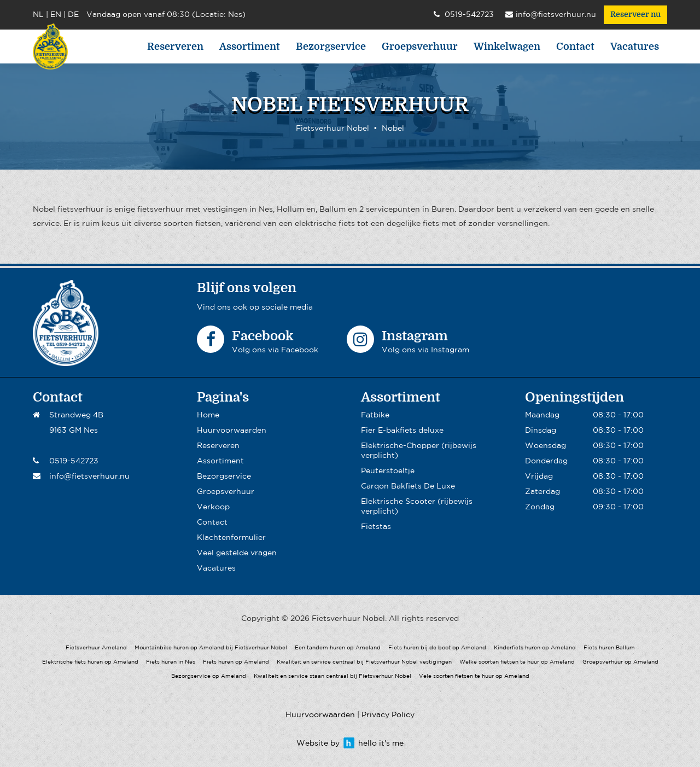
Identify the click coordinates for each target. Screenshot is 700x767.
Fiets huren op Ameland (236, 662)
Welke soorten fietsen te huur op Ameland (517, 662)
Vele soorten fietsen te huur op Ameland (474, 676)
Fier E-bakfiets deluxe (402, 431)
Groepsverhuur (420, 47)
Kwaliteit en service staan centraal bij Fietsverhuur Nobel (332, 676)
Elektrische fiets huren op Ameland (90, 662)
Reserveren (175, 47)
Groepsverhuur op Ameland (620, 662)
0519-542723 (464, 15)
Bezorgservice (331, 47)
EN (56, 15)
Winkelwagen (507, 47)
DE (73, 15)
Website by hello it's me (350, 743)
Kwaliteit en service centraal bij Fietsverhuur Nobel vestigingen (364, 662)
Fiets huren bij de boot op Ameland (437, 648)
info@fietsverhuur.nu (551, 15)
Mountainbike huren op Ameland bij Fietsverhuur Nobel (211, 648)
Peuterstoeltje (388, 471)
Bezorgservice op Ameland (209, 676)
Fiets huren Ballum (609, 648)
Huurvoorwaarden (232, 431)
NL (38, 15)
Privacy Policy (388, 715)
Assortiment (250, 47)
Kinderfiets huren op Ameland (535, 648)
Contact (575, 47)
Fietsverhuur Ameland (96, 648)
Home (208, 415)
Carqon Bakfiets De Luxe (408, 486)
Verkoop (213, 507)
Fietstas (376, 527)
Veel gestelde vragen (237, 553)
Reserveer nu (635, 15)
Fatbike (375, 415)
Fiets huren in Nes (171, 662)
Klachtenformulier (231, 538)
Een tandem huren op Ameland (338, 648)
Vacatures (635, 47)
